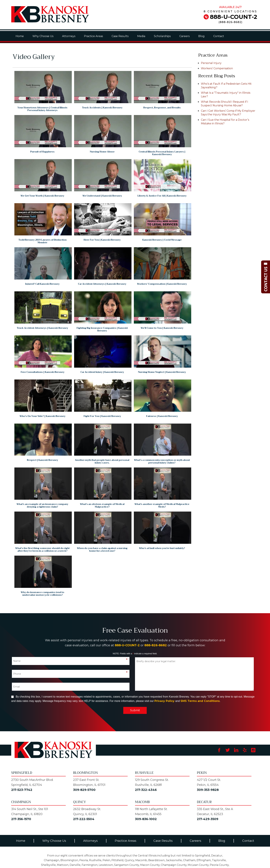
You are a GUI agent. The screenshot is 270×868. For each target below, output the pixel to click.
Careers (184, 36)
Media (141, 36)
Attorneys (69, 36)
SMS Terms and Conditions (200, 701)
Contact (219, 36)
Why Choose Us (43, 36)
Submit (135, 710)
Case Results (120, 36)
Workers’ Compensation (217, 68)
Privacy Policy (164, 701)
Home (20, 36)
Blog (201, 36)
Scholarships (162, 36)
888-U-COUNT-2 (234, 17)
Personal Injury (211, 63)
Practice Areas (93, 36)
